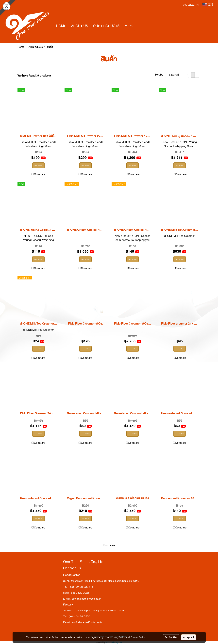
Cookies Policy (138, 637)
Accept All (189, 637)
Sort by (160, 75)
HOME (61, 26)
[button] (138, 26)
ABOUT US (80, 26)
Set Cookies (171, 637)
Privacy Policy (118, 637)
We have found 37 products (34, 76)
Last (113, 546)
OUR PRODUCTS (106, 26)
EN (208, 4)
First (106, 546)
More (129, 26)
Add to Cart (38, 165)
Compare (40, 174)
